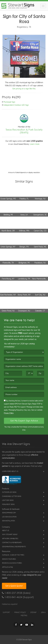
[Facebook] (16, 625)
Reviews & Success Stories (12, 563)
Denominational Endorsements (14, 547)
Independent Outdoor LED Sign (16, 105)
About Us (6, 531)
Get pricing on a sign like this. (24, 89)
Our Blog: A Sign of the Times (13, 555)
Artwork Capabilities (10, 539)
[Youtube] (27, 625)
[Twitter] (21, 625)
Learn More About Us (10, 471)
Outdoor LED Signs (9, 492)
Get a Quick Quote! (14, 586)
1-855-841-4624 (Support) (18, 597)
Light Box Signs (8, 500)
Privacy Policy (9, 413)
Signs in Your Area (9, 559)
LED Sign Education (9, 517)
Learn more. (35, 144)
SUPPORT (6, 612)
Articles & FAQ (7, 567)
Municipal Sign (9, 102)
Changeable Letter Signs (12, 496)
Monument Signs (8, 504)
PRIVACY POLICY (20, 612)
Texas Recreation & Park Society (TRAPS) (24, 131)
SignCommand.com (9, 513)
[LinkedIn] (32, 625)
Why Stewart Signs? (10, 535)
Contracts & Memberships (12, 543)
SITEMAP (33, 612)
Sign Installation (8, 521)
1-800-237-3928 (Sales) (16, 593)
